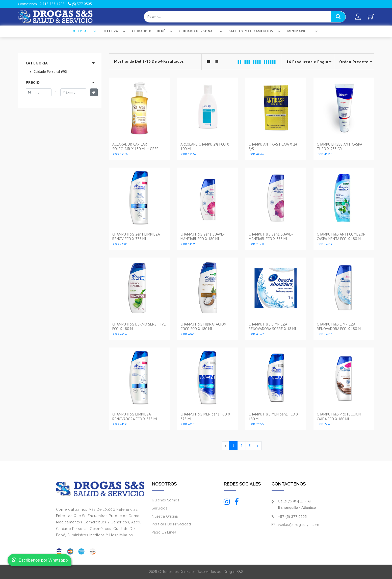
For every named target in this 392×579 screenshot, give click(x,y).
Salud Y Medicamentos (255, 31)
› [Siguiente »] (258, 446)
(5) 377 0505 (80, 4)
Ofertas (85, 31)
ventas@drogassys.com (298, 525)
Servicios (160, 508)
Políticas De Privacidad (171, 524)
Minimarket (303, 31)
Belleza (115, 31)
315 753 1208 (52, 4)
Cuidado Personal (201, 31)
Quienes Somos (165, 500)
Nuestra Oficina (165, 516)
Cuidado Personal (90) (50, 72)
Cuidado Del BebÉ (153, 31)
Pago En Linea (164, 532)
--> (354, 62)
